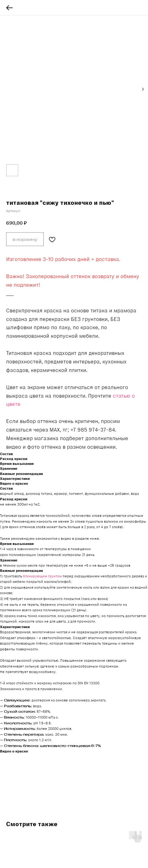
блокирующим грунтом (42, 576)
